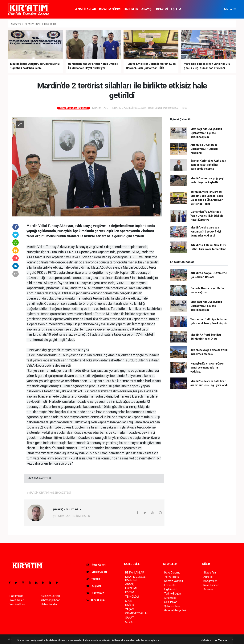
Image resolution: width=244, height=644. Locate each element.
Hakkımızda (16, 596)
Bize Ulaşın (96, 600)
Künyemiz (95, 593)
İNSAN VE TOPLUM (136, 613)
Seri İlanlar (171, 602)
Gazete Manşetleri (175, 610)
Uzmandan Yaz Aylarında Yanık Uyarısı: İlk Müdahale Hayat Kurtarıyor (207, 216)
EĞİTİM (176, 9)
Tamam (221, 640)
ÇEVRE (129, 622)
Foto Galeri (96, 565)
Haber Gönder (49, 604)
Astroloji (208, 589)
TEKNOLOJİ (132, 597)
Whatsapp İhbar (50, 600)
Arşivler (94, 586)
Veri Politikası (17, 604)
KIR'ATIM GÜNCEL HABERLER (119, 9)
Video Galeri (97, 572)
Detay (206, 640)
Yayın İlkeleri (17, 600)
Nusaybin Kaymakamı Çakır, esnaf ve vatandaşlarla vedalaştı (207, 368)
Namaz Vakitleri (174, 581)
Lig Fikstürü (171, 589)
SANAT (130, 618)
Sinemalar (170, 598)
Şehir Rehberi (172, 606)
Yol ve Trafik (172, 577)
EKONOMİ (161, 9)
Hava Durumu (172, 573)
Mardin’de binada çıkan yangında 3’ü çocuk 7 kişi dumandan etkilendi (206, 232)
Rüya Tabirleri (211, 585)
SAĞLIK (130, 605)
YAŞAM (130, 609)
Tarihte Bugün (173, 594)
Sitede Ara (210, 573)
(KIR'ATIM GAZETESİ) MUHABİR (71, 516)
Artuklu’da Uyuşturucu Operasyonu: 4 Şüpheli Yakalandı (204, 149)
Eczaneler (170, 585)
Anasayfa (16, 24)
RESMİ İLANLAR (85, 9)
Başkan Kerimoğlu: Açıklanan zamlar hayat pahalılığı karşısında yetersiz (208, 165)
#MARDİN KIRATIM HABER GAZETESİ (49, 493)
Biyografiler (210, 581)
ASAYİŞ (146, 9)
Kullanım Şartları (50, 596)
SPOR (129, 601)
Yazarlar (94, 579)
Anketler (208, 577)
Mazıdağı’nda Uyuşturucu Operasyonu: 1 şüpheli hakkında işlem (206, 133)
